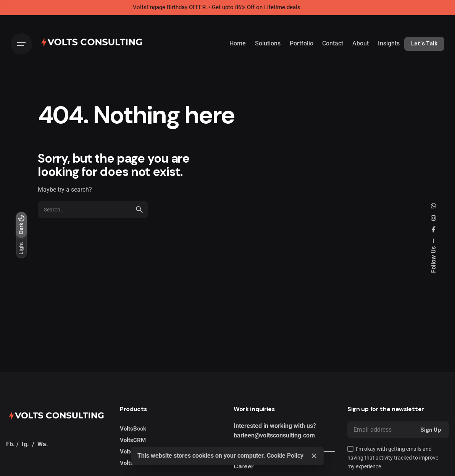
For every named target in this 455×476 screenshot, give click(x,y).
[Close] (314, 456)
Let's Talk (424, 44)
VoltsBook (133, 429)
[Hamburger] (21, 44)
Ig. (25, 444)
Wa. (43, 444)
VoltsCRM (133, 440)
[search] (139, 210)
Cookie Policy (285, 456)
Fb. (10, 444)
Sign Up (431, 430)
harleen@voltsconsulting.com (274, 436)
